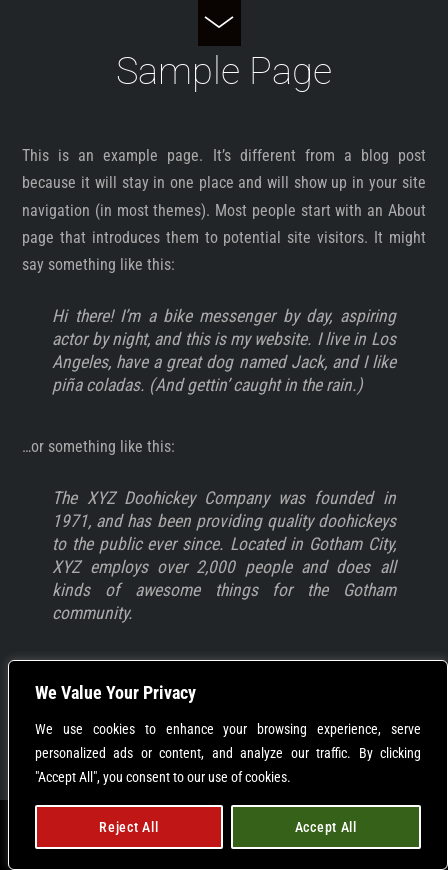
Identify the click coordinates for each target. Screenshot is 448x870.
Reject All (128, 827)
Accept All (326, 827)
